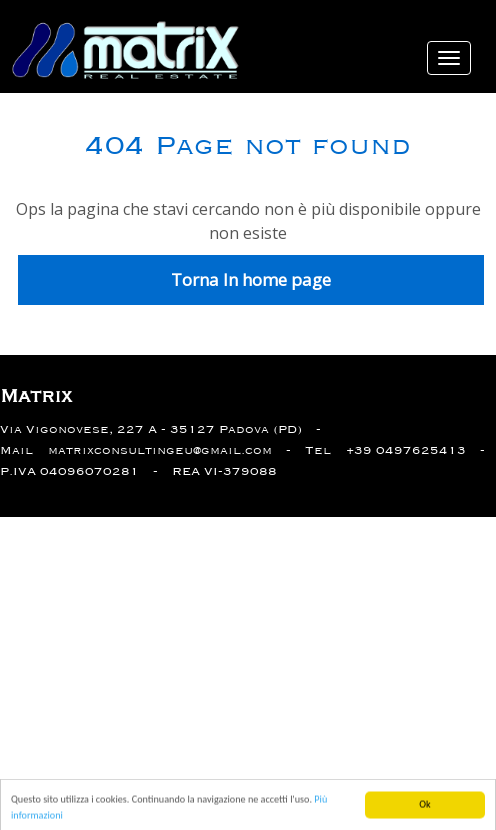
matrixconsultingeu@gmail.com (160, 450)
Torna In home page (251, 279)
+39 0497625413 (406, 450)
